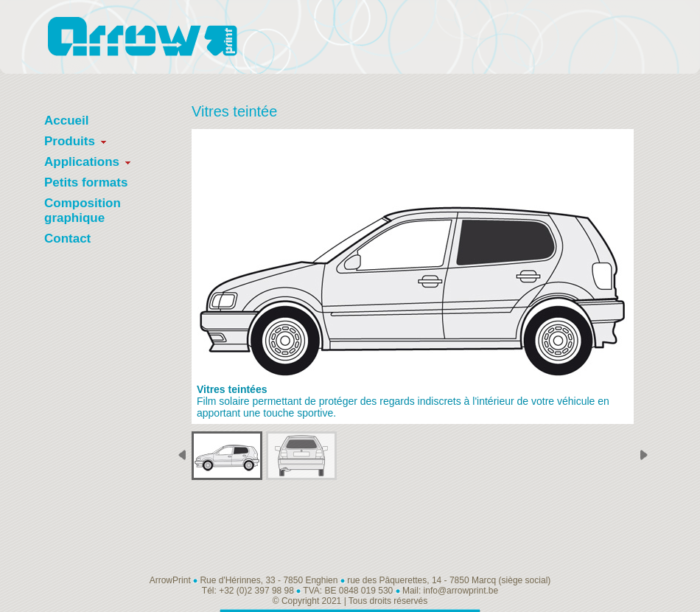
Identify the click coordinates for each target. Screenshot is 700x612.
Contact (67, 239)
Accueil (66, 121)
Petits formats (86, 182)
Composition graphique (83, 211)
